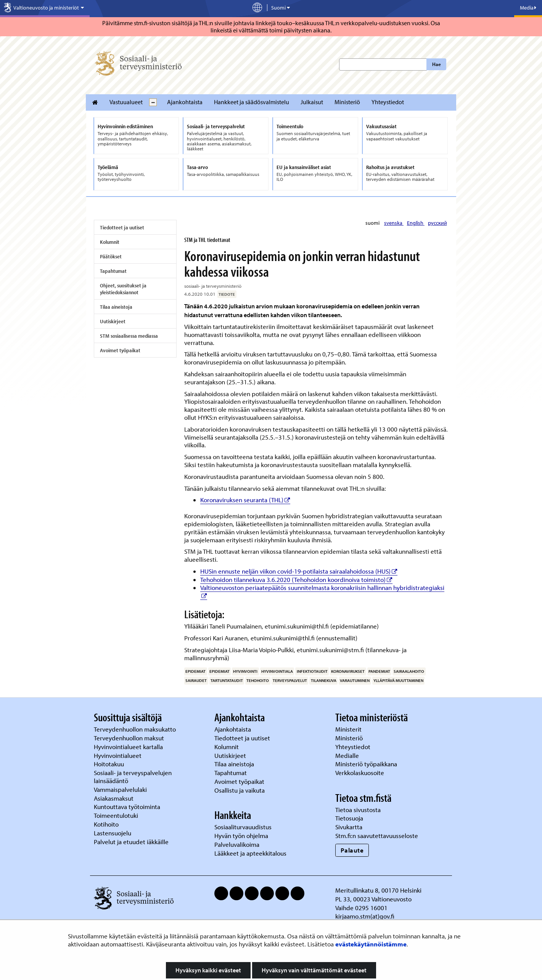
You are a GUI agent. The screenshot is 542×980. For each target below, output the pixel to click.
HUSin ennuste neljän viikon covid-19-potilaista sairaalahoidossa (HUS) (299, 571)
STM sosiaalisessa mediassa (129, 336)
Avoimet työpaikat (120, 350)
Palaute (352, 850)
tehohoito (258, 680)
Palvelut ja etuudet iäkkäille (131, 842)
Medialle (348, 755)
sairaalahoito (409, 671)
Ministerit (349, 729)
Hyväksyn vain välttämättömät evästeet (314, 970)
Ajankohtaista (185, 102)
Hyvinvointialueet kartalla (129, 747)
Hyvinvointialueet (118, 755)
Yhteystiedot (388, 102)
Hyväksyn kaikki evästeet (208, 970)
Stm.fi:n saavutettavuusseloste (377, 836)
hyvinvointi (245, 671)
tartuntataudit (227, 680)
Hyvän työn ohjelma (241, 836)
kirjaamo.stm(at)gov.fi (365, 916)
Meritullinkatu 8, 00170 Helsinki (378, 890)
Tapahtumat (113, 271)
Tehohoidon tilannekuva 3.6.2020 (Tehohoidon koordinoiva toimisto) (296, 579)
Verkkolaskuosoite (360, 773)
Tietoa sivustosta (358, 810)
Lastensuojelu (113, 833)
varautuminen (355, 680)
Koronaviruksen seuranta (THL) (245, 500)
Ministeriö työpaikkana (367, 764)
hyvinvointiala (277, 671)
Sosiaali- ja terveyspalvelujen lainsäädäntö (133, 777)
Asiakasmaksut (114, 798)
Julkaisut (312, 102)
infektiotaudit (312, 671)
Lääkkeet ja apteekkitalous (250, 853)
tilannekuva (324, 680)
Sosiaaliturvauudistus (243, 827)
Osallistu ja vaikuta (240, 790)
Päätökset (111, 256)
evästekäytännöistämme (371, 944)
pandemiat (379, 671)
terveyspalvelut (290, 680)
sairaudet (196, 680)
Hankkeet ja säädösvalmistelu (252, 102)
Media (528, 8)
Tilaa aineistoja (116, 307)
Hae (437, 64)
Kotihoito (106, 824)
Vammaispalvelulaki (121, 789)
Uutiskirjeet (113, 321)
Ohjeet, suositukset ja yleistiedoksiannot (123, 289)
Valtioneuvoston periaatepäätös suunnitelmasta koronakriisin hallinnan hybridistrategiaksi (322, 588)
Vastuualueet (126, 102)
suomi (373, 223)
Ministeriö (347, 102)
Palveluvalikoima (237, 844)
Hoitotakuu (110, 764)
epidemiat (195, 671)
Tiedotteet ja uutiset (122, 227)
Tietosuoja (349, 818)
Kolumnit (110, 242)
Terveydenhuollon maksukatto (136, 729)
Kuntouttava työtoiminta (127, 807)
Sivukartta (349, 827)
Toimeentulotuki (117, 815)
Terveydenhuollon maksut (130, 738)
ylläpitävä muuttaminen (398, 680)
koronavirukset (348, 671)
